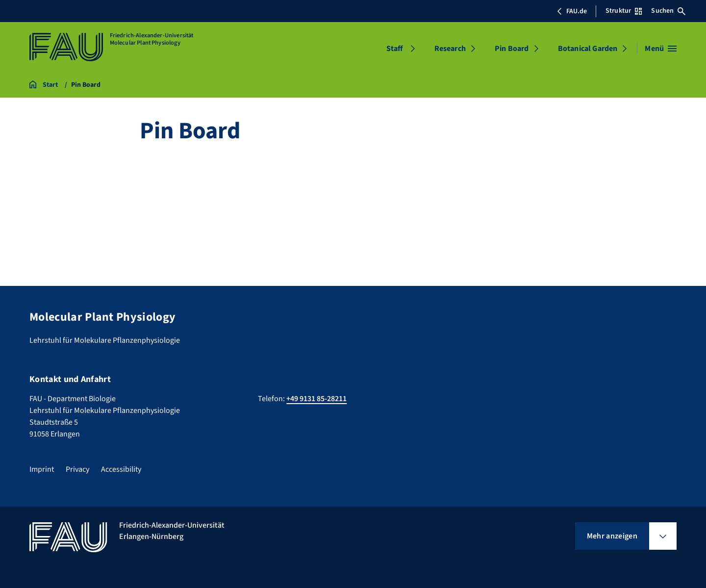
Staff (395, 49)
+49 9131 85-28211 (316, 399)
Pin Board (512, 49)
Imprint (42, 469)
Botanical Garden (588, 49)
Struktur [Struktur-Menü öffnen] (624, 11)
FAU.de (572, 11)
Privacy (77, 469)
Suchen (668, 11)
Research (450, 49)
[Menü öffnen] (661, 49)
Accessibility (121, 469)
